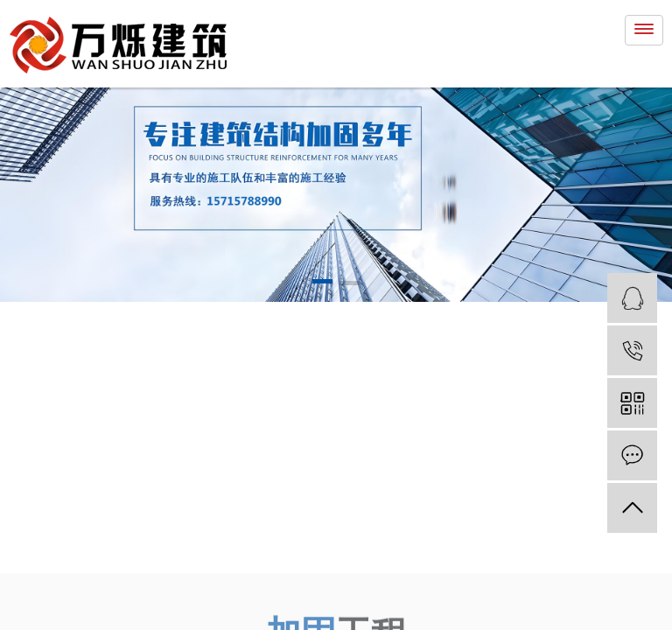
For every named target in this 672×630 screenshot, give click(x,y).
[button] (322, 284)
